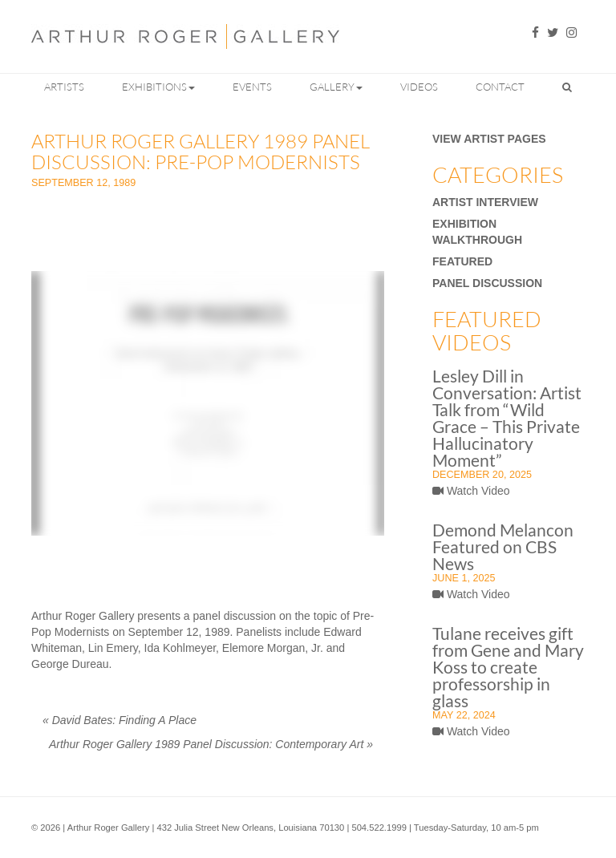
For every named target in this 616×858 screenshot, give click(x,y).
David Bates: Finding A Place (120, 720)
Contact (500, 87)
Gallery (336, 87)
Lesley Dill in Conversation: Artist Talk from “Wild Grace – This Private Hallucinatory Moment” (507, 418)
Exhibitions (158, 87)
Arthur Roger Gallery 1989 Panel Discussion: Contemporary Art (211, 744)
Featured (462, 261)
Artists (64, 87)
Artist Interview (485, 202)
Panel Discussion (487, 283)
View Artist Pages (489, 139)
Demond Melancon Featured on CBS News (503, 546)
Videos (419, 87)
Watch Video (471, 491)
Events (252, 87)
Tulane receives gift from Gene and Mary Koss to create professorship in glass (508, 667)
